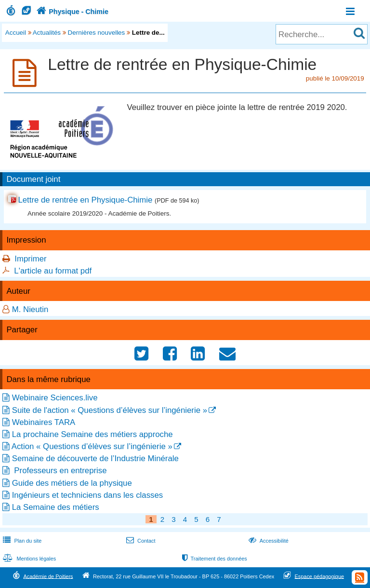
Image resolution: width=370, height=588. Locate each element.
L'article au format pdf (53, 271)
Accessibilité (268, 541)
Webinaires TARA (44, 422)
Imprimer (30, 259)
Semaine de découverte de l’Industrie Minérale (95, 458)
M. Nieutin (30, 309)
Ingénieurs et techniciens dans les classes (87, 495)
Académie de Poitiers (48, 576)
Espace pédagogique (320, 576)
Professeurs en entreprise (59, 471)
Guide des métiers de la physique (72, 483)
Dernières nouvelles (97, 33)
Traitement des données (214, 559)
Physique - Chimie (71, 12)
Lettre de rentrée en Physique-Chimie (85, 200)
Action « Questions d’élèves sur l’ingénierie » (92, 446)
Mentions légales (28, 559)
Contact (140, 541)
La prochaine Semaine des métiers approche (92, 434)
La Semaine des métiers (56, 507)
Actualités (47, 33)
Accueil (16, 33)
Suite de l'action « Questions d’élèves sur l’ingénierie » (110, 410)
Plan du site (21, 541)
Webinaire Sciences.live (55, 398)
